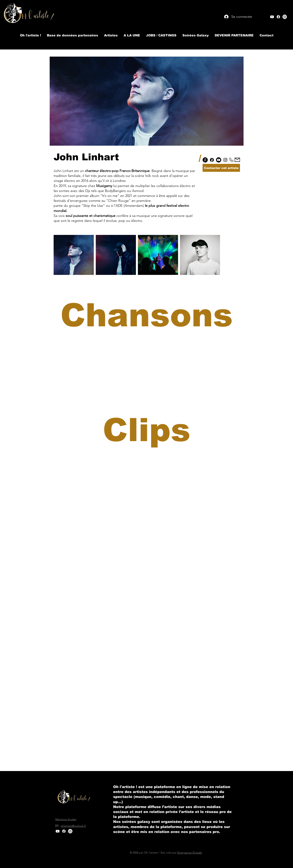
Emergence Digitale (190, 853)
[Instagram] (225, 160)
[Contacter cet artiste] (221, 168)
